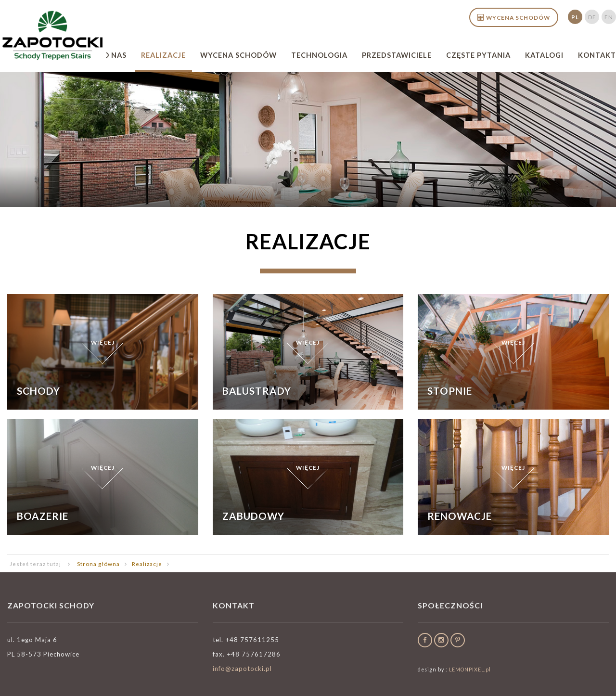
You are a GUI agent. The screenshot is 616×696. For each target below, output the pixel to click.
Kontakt (597, 55)
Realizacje (163, 55)
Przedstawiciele (397, 55)
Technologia (319, 55)
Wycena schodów (238, 55)
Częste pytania (478, 55)
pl (575, 17)
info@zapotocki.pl (242, 669)
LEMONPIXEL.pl (470, 670)
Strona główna (98, 564)
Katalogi (544, 55)
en (609, 17)
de (592, 17)
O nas (115, 55)
